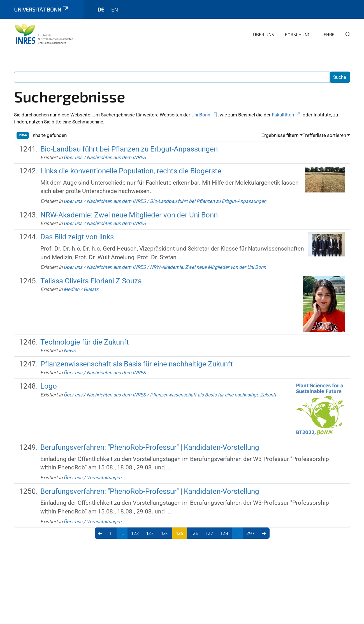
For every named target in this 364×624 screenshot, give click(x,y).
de (101, 9)
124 (165, 533)
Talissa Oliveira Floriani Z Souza (91, 281)
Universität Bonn (42, 9)
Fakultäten (287, 115)
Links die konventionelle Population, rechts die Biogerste (131, 171)
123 (150, 533)
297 (250, 533)
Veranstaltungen (104, 478)
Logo (49, 386)
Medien (71, 289)
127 (209, 533)
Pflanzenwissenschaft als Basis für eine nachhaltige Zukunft (137, 364)
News (70, 350)
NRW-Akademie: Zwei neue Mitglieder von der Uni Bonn (129, 215)
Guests (91, 289)
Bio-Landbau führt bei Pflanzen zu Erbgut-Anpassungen (129, 149)
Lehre (328, 34)
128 (224, 533)
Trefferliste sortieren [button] (324, 135)
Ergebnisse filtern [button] (280, 135)
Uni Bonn (205, 115)
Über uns (264, 34)
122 (135, 533)
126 (195, 533)
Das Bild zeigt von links (77, 237)
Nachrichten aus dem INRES (116, 157)
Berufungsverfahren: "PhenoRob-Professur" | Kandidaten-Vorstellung (150, 447)
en (115, 9)
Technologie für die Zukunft (85, 342)
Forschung (298, 34)
